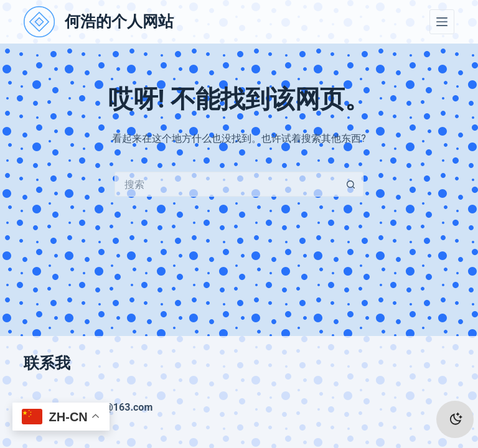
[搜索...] (227, 184)
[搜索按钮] (351, 184)
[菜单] (442, 22)
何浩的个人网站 (119, 21)
